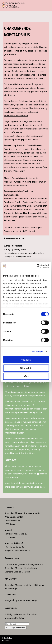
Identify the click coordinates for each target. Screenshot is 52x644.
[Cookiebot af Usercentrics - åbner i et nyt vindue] (37, 266)
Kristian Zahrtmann (20, 101)
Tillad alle (26, 360)
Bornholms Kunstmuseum (16, 116)
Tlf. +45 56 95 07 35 (14, 545)
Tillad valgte (26, 368)
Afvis (26, 376)
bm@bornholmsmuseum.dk (17, 551)
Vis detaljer (38, 351)
